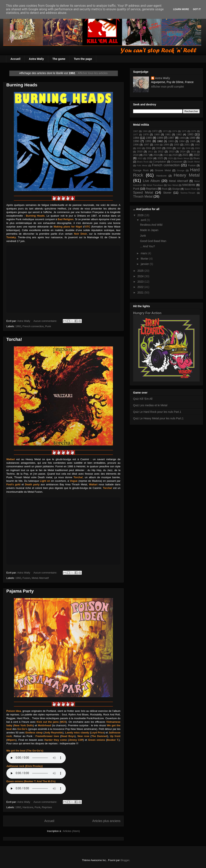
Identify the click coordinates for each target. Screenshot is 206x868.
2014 (183, 152)
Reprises (47, 807)
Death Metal (194, 162)
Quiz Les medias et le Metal (150, 405)
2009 (197, 148)
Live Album (151, 181)
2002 (197, 145)
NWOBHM (189, 185)
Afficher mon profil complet (167, 87)
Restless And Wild (151, 225)
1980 (157, 135)
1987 (171, 138)
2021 (185, 155)
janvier (145, 264)
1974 (175, 131)
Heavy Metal (187, 175)
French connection (33, 326)
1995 (193, 141)
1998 (157, 145)
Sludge (176, 189)
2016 (136, 155)
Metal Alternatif (40, 578)
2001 (187, 145)
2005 (159, 148)
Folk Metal (142, 165)
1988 (182, 138)
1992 (18, 326)
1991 (148, 141)
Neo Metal (173, 185)
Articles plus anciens (106, 821)
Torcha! (14, 339)
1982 (179, 135)
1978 (146, 135)
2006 (169, 148)
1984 (136, 138)
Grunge (181, 170)
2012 (161, 152)
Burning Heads (22, 85)
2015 (193, 152)
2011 (150, 152)
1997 (146, 145)
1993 (171, 141)
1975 (184, 131)
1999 (166, 145)
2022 (197, 155)
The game (59, 59)
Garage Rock (141, 170)
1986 (160, 138)
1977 (136, 135)
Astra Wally (36, 59)
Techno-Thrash (188, 193)
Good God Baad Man (153, 241)
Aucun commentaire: (46, 321)
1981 (168, 135)
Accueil (15, 59)
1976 (194, 131)
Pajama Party (20, 591)
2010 (140, 152)
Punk (48, 326)
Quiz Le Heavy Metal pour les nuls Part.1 (158, 418)
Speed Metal (143, 193)
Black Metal (183, 158)
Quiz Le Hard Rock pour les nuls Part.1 (157, 412)
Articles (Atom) (71, 831)
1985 (149, 138)
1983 (190, 134)
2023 (140, 158)
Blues (197, 158)
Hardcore (28, 807)
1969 (145, 131)
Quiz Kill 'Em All (143, 399)
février (145, 259)
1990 (136, 141)
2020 (175, 155)
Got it (197, 9)
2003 (139, 148)
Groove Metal (163, 170)
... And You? (147, 246)
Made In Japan (149, 230)
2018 (156, 155)
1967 (136, 131)
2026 (170, 158)
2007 (179, 148)
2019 (166, 155)
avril (144, 220)
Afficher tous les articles (93, 73)
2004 (149, 148)
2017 (146, 155)
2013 (172, 152)
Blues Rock (143, 162)
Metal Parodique (155, 185)
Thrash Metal (143, 196)
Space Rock (190, 189)
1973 (165, 131)
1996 (136, 145)
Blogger (125, 860)
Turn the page (83, 59)
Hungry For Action (147, 313)
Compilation (160, 162)
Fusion (26, 578)
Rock (165, 189)
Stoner (167, 193)
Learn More (181, 9)
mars (144, 253)
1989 (192, 138)
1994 (182, 141)
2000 (177, 145)
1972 (155, 131)
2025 (160, 158)
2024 (150, 158)
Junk (143, 236)
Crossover (177, 162)
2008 (188, 148)
